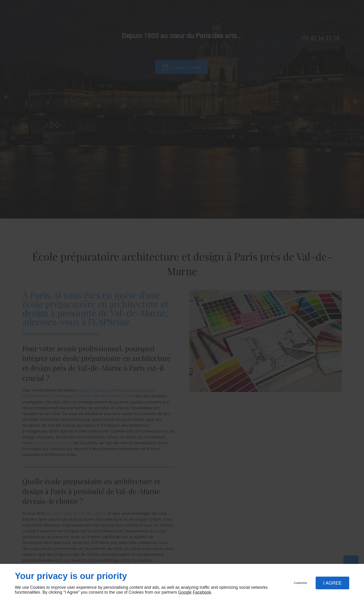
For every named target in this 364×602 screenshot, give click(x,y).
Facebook (202, 592)
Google (185, 592)
